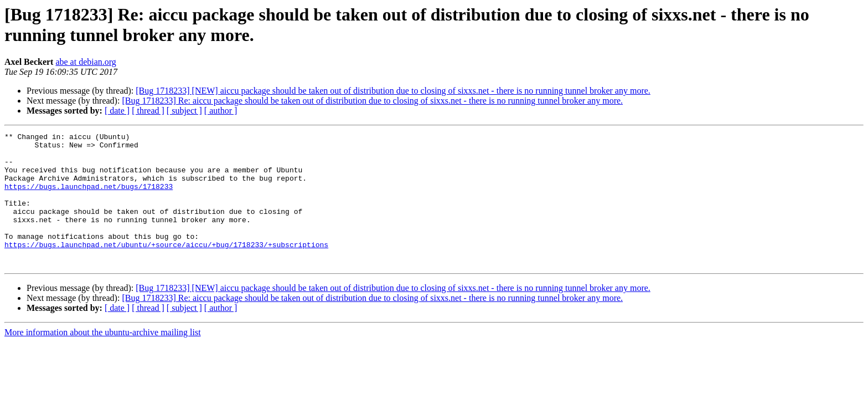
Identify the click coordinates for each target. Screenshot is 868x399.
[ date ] (117, 111)
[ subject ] (184, 111)
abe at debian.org (86, 62)
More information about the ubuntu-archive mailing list (103, 359)
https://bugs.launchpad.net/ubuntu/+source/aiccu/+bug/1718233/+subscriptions (166, 268)
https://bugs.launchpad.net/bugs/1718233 (89, 198)
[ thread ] (148, 111)
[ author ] (221, 111)
